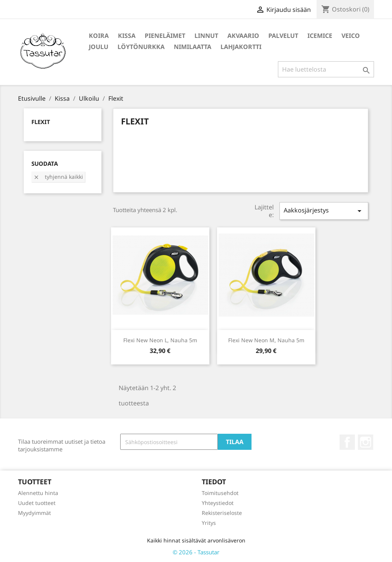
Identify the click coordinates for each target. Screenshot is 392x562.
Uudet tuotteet (37, 503)
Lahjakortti (241, 47)
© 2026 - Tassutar (196, 552)
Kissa (127, 36)
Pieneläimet (165, 36)
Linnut (206, 36)
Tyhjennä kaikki (58, 177)
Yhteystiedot (218, 503)
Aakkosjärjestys (324, 211)
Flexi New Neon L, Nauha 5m (160, 340)
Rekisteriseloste (222, 513)
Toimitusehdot (220, 493)
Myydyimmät (34, 513)
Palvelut (283, 36)
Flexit (41, 122)
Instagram (366, 442)
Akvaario (243, 36)
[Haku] (326, 69)
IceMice (320, 36)
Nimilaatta (193, 47)
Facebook (347, 442)
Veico (351, 36)
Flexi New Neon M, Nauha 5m (266, 340)
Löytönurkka (141, 47)
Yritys (209, 523)
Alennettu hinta (38, 493)
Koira (99, 36)
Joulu (99, 47)
